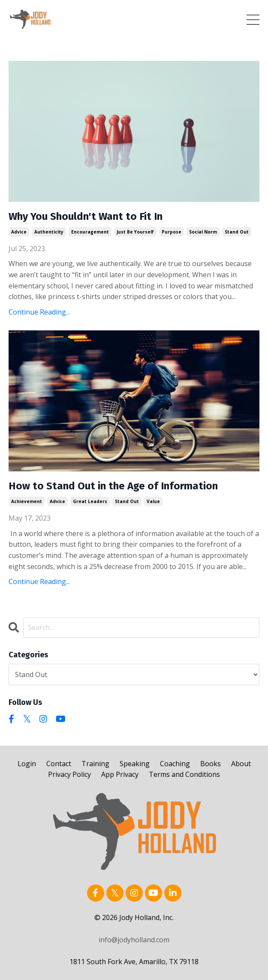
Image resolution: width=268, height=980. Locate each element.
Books (211, 764)
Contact (59, 764)
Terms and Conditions (184, 774)
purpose (172, 232)
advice (19, 232)
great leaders (90, 501)
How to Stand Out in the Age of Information (113, 486)
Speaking (135, 764)
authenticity (49, 232)
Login (27, 764)
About (241, 764)
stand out (237, 232)
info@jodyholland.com (134, 940)
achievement (27, 501)
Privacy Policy (69, 774)
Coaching (175, 764)
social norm (203, 232)
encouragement (90, 232)
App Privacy (120, 774)
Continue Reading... (39, 312)
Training (95, 764)
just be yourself (135, 232)
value (153, 501)
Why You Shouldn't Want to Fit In (86, 216)
